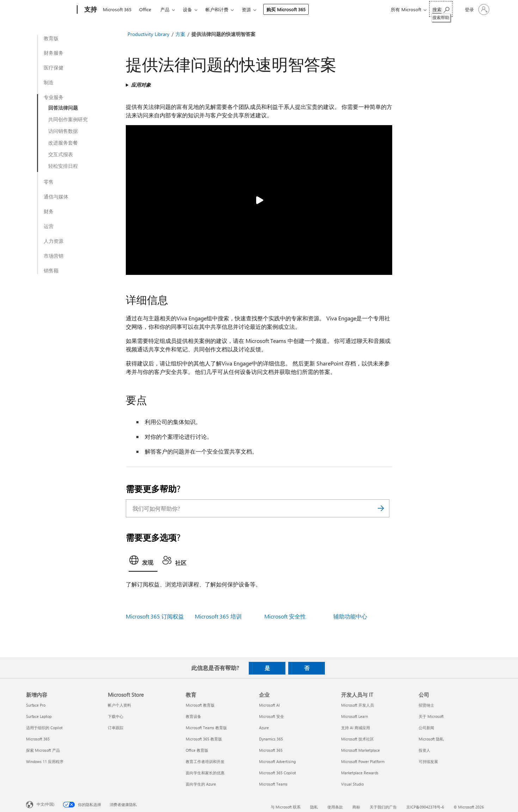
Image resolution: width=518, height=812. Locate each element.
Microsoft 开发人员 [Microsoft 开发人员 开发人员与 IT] (357, 705)
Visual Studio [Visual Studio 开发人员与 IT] (352, 784)
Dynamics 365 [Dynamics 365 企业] (271, 739)
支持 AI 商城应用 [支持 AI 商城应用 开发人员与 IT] (356, 728)
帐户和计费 (217, 9)
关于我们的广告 (383, 807)
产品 (165, 9)
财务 (49, 211)
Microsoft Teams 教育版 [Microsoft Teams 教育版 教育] (206, 728)
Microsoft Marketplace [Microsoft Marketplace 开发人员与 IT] (360, 750)
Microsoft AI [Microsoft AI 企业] (269, 705)
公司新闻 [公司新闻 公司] (426, 728)
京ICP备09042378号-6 (425, 807)
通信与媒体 (56, 197)
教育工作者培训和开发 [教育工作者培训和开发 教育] (205, 761)
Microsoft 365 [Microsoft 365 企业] (271, 750)
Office (145, 9)
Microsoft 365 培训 (218, 616)
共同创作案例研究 (68, 119)
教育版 (51, 38)
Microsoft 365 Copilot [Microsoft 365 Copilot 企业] (277, 773)
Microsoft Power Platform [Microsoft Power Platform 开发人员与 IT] (363, 761)
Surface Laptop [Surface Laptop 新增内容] (39, 716)
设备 (187, 9)
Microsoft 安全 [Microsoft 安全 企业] (272, 716)
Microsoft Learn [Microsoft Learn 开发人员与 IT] (354, 716)
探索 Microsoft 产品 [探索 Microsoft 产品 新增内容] (43, 750)
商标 (356, 807)
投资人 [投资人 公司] (424, 750)
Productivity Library (149, 34)
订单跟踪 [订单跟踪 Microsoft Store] (116, 728)
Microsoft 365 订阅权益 (155, 616)
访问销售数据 (63, 131)
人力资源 (54, 241)
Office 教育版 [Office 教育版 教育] (197, 750)
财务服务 (54, 53)
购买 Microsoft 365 (286, 9)
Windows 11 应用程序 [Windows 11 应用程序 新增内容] (45, 761)
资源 (246, 9)
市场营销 (54, 256)
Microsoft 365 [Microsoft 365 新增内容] (38, 739)
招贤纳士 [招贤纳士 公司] (426, 705)
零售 (49, 182)
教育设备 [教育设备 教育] (193, 716)
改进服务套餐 (63, 143)
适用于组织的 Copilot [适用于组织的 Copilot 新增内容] (44, 728)
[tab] (143, 562)
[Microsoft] (50, 10)
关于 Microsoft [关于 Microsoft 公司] (431, 716)
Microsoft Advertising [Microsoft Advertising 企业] (277, 761)
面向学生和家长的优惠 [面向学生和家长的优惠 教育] (205, 773)
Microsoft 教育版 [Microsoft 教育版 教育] (200, 705)
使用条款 (335, 807)
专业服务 (54, 97)
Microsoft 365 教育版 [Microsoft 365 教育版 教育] (204, 739)
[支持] (90, 10)
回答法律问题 (63, 108)
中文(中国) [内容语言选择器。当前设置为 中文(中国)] (45, 804)
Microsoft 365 (117, 9)
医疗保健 (54, 68)
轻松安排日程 (63, 166)
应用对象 (141, 85)
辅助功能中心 (350, 616)
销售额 (51, 271)
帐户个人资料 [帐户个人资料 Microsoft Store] (119, 705)
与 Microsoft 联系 (286, 807)
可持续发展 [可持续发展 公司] (428, 761)
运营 (49, 226)
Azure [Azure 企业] (264, 728)
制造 (49, 82)
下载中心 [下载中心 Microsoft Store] (116, 716)
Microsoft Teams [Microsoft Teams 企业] (273, 784)
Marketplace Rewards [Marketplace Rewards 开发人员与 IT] (360, 773)
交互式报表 (61, 154)
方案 (180, 34)
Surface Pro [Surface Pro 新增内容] (36, 705)
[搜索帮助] (441, 9)
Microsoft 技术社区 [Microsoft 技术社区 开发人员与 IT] (357, 739)
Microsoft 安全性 (285, 616)
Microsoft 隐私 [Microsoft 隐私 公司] (431, 739)
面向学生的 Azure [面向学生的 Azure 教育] (201, 784)
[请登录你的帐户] (476, 10)
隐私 (314, 807)
